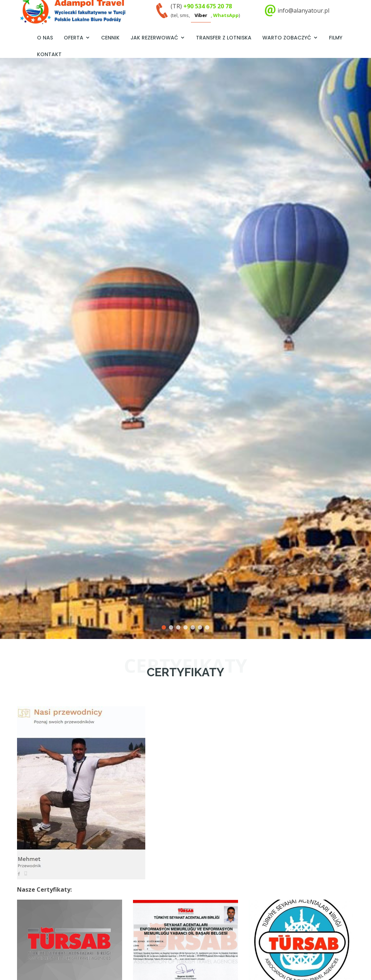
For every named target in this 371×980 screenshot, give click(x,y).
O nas (45, 38)
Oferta (74, 38)
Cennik (110, 38)
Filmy (336, 38)
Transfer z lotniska (224, 38)
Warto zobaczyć (287, 38)
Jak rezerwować (154, 38)
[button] (9, 342)
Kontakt (49, 54)
